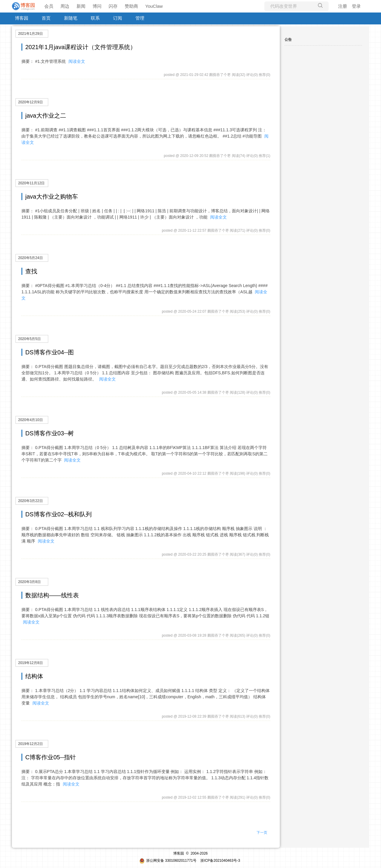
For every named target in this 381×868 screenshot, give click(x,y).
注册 (343, 6)
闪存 (113, 6)
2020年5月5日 (29, 339)
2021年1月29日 (31, 34)
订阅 (118, 18)
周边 (65, 6)
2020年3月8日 (29, 582)
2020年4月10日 (31, 420)
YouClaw (154, 6)
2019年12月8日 (31, 663)
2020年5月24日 (31, 258)
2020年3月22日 (31, 501)
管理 (140, 18)
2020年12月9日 (31, 102)
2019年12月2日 (31, 744)
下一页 (262, 833)
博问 (97, 6)
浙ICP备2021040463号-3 (220, 861)
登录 (356, 6)
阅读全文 (77, 61)
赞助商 (131, 6)
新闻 (81, 6)
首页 (46, 18)
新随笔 (71, 18)
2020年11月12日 (31, 183)
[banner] (24, 6)
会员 (49, 6)
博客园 (22, 18)
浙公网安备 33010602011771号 (168, 861)
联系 (95, 18)
